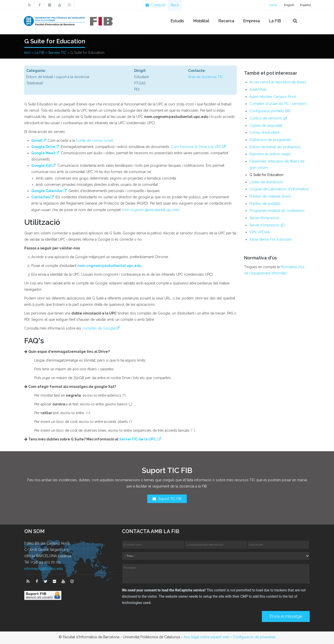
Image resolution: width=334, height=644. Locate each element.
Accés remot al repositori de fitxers (278, 82)
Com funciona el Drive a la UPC (196, 147)
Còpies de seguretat (266, 125)
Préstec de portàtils (265, 204)
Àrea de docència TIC (206, 77)
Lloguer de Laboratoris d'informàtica (279, 189)
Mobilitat (201, 21)
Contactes (41, 197)
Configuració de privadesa (254, 637)
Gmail (37, 140)
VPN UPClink (260, 232)
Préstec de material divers (270, 196)
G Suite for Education (266, 175)
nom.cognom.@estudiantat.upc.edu (150, 210)
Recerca (226, 21)
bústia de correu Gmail (95, 140)
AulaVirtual (258, 89)
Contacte (155, 5)
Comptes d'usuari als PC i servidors (278, 104)
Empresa (252, 21)
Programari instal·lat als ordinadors (277, 211)
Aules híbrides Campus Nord (273, 97)
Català (273, 5)
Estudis (177, 21)
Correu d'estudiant (264, 132)
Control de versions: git (268, 118)
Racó (175, 5)
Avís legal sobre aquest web (206, 637)
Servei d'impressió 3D (267, 225)
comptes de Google (96, 328)
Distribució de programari (270, 140)
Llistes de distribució (266, 182)
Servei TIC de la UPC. (136, 439)
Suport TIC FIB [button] (167, 499)
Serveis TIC (57, 53)
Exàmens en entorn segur (270, 154)
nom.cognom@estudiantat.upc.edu (107, 266)
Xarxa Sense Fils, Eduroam (271, 239)
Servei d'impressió (264, 218)
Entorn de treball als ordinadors (275, 147)
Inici (27, 53)
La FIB (275, 21)
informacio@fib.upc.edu (44, 569)
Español (305, 5)
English (289, 5)
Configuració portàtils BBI (270, 111)
